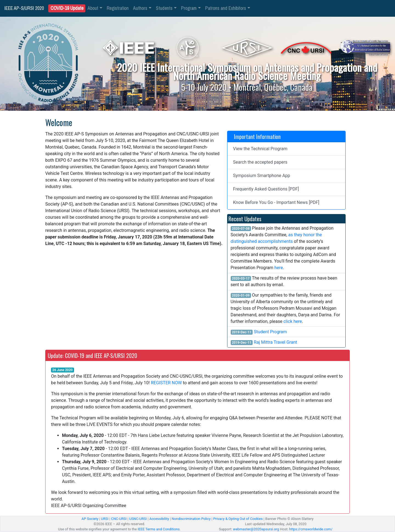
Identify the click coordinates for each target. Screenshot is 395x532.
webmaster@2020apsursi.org (256, 529)
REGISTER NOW (166, 383)
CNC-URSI (119, 519)
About (93, 8)
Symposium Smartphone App (262, 176)
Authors (140, 8)
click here (293, 321)
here (279, 268)
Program (189, 8)
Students (164, 8)
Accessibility (159, 519)
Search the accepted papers (260, 162)
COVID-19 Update (67, 8)
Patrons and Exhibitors (226, 8)
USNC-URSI (138, 519)
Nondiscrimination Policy (191, 519)
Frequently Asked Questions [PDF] (266, 189)
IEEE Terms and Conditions (159, 529)
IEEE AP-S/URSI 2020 (24, 8)
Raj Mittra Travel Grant (275, 342)
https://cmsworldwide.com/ (311, 529)
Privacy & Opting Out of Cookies (238, 519)
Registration (118, 8)
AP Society (90, 519)
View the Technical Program (260, 149)
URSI (105, 519)
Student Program (270, 332)
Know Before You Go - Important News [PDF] (276, 202)
